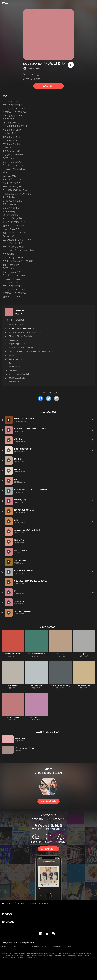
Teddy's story (14, 340)
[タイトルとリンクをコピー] (57, 398)
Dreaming (19, 311)
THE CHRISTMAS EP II (37, 654)
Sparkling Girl (15, 370)
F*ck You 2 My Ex (13, 718)
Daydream (13, 355)
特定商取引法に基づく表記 (62, 947)
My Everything (15, 367)
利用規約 (5, 947)
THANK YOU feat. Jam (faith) (21, 336)
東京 (84, 654)
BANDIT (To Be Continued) (60, 686)
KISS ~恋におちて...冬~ (18, 325)
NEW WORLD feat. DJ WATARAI (22, 348)
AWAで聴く (48, 86)
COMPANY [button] (8, 922)
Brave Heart (14, 382)
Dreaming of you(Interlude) (20, 374)
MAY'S (39, 69)
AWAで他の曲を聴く (48, 801)
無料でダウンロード (48, 849)
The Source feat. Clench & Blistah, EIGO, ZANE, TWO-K (31, 351)
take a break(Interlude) (18, 359)
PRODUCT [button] (8, 914)
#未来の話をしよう (84, 686)
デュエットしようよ (37, 718)
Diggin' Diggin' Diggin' (18, 344)
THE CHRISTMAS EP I (13, 654)
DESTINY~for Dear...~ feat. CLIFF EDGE (25, 332)
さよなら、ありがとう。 (18, 378)
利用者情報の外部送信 (40, 947)
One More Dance (37, 686)
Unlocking (60, 654)
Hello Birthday (13, 686)
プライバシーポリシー (20, 947)
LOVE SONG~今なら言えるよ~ (38, 903)
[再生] (71, 65)
